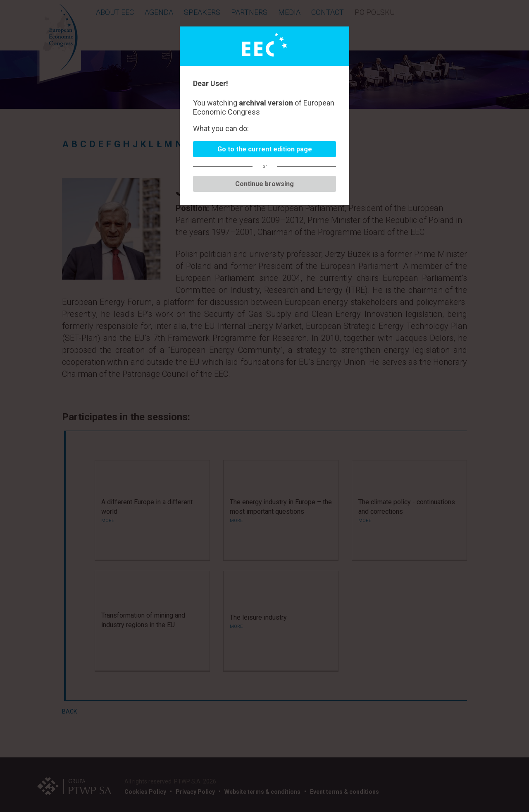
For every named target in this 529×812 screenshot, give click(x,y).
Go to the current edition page (265, 149)
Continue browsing (264, 184)
